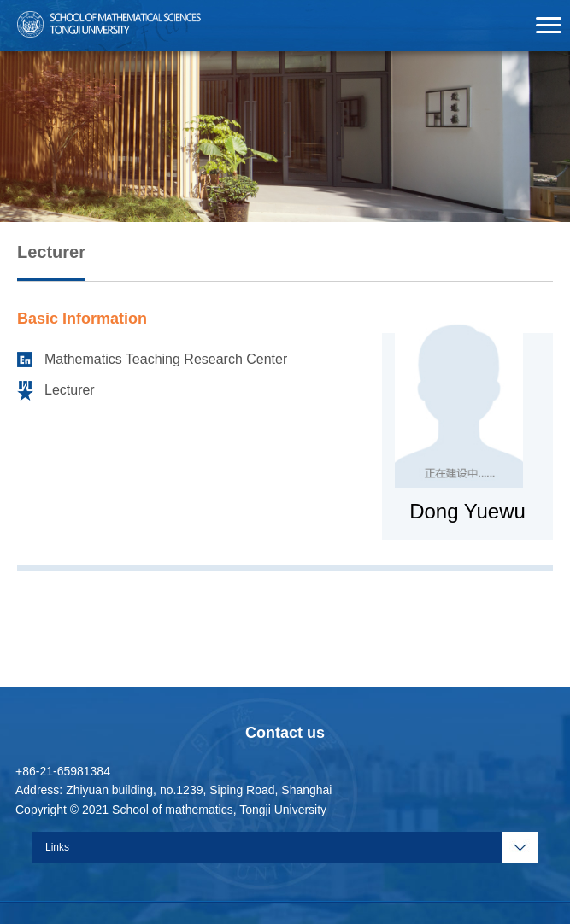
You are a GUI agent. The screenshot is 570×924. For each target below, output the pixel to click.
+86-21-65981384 (63, 771)
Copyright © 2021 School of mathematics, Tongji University (171, 810)
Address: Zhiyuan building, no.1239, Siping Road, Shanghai (173, 790)
